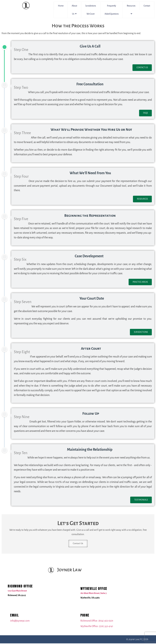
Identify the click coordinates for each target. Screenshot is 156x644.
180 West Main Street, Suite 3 (93, 594)
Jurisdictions (141, 332)
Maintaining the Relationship (90, 450)
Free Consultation (90, 84)
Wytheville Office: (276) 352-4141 (97, 627)
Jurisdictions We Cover (91, 10)
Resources (131, 10)
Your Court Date (92, 298)
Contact (147, 6)
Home (61, 6)
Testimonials (141, 500)
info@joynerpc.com (20, 621)
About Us (74, 10)
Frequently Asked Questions (112, 10)
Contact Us (142, 68)
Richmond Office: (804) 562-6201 (97, 621)
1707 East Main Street (17, 591)
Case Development (89, 256)
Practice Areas (140, 282)
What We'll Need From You (90, 173)
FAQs (145, 113)
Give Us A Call (90, 46)
